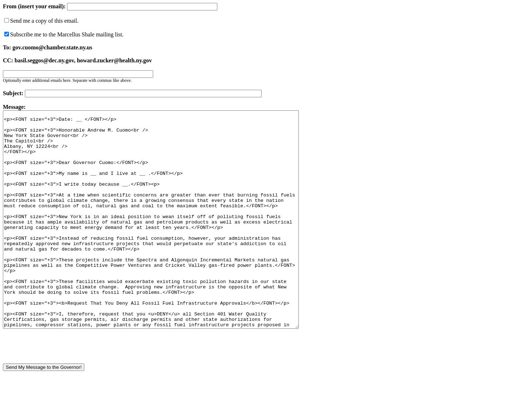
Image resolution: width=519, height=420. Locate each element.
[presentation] (58, 386)
